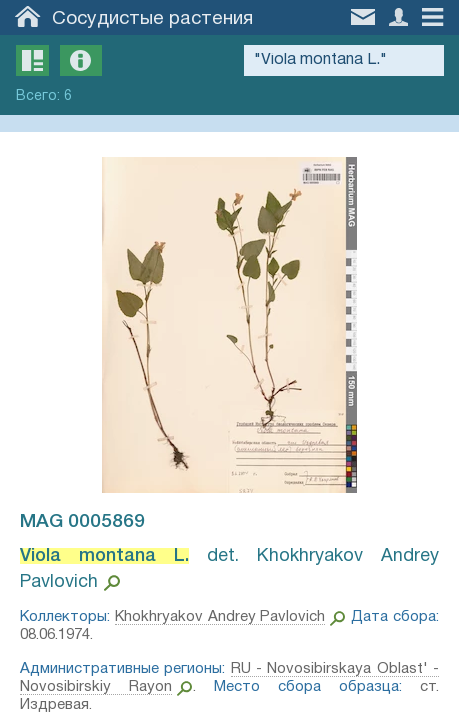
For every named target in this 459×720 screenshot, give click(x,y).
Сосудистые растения (152, 19)
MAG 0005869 (82, 522)
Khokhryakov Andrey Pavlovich (220, 617)
